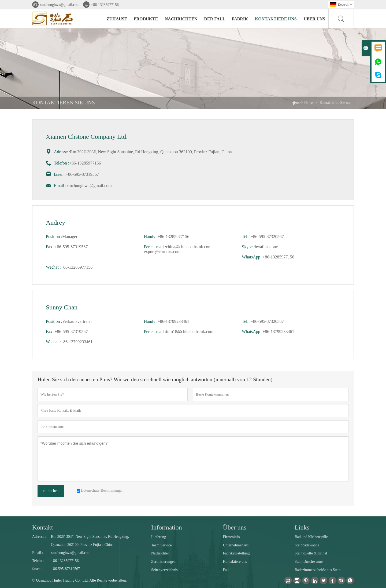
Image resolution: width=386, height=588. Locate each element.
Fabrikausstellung (236, 553)
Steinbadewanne (307, 545)
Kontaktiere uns (235, 562)
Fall (226, 570)
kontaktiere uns (276, 19)
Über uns (314, 19)
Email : (38, 553)
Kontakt (42, 527)
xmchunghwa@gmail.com (60, 5)
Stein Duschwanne (309, 562)
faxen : (37, 569)
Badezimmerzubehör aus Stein (318, 570)
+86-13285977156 (105, 5)
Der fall (215, 19)
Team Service (161, 545)
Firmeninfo (231, 537)
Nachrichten (181, 19)
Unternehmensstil (236, 545)
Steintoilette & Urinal (311, 553)
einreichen (51, 491)
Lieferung (159, 537)
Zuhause (117, 19)
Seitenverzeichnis (164, 570)
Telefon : (39, 561)
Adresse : (39, 537)
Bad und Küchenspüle (311, 537)
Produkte (146, 19)
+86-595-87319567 (65, 569)
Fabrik (240, 19)
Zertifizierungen (163, 562)
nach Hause (305, 103)
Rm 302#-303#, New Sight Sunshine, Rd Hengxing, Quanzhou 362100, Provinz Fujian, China (90, 541)
